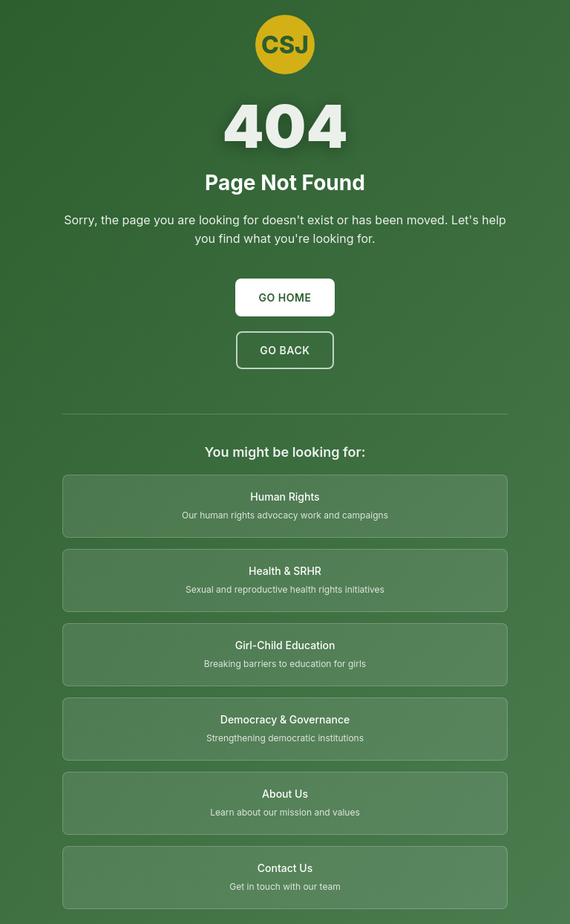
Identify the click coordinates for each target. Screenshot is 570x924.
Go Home (285, 297)
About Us (285, 794)
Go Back (285, 350)
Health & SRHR (285, 571)
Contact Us (285, 868)
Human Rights (285, 497)
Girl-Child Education (285, 645)
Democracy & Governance (285, 719)
